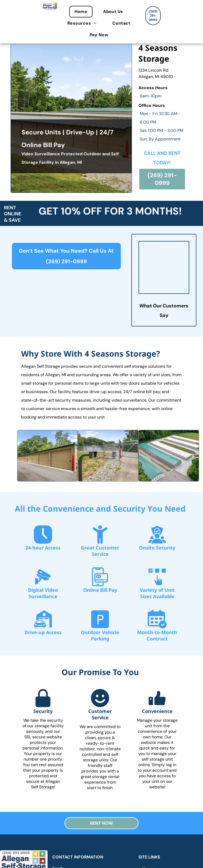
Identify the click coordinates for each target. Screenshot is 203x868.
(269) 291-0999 (66, 261)
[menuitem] (84, 12)
